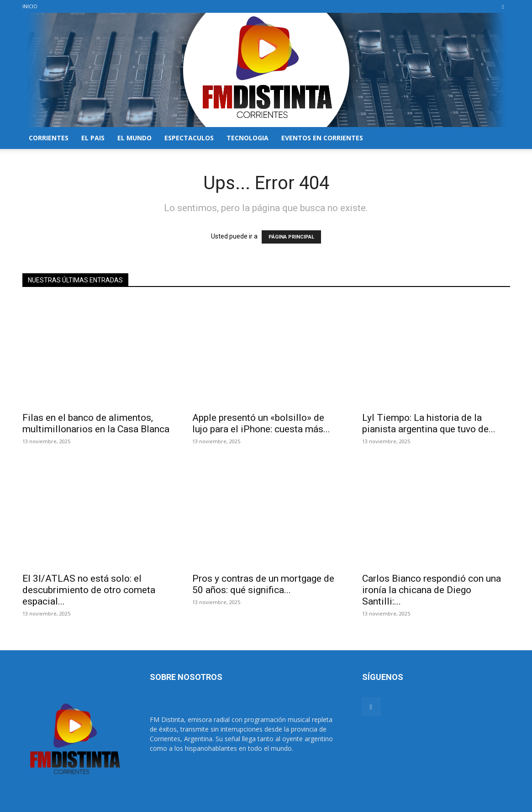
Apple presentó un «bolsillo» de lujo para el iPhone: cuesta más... (261, 423)
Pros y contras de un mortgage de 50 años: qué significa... (263, 584)
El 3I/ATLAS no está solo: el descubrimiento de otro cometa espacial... (89, 590)
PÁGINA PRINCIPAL (291, 237)
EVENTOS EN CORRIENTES (322, 138)
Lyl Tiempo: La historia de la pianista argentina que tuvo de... (429, 423)
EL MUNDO (134, 138)
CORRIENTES (49, 138)
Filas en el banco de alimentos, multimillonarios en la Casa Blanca (96, 423)
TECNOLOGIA (248, 138)
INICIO (30, 6)
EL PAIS (93, 138)
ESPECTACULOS (189, 138)
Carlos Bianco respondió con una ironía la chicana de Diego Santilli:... (432, 590)
